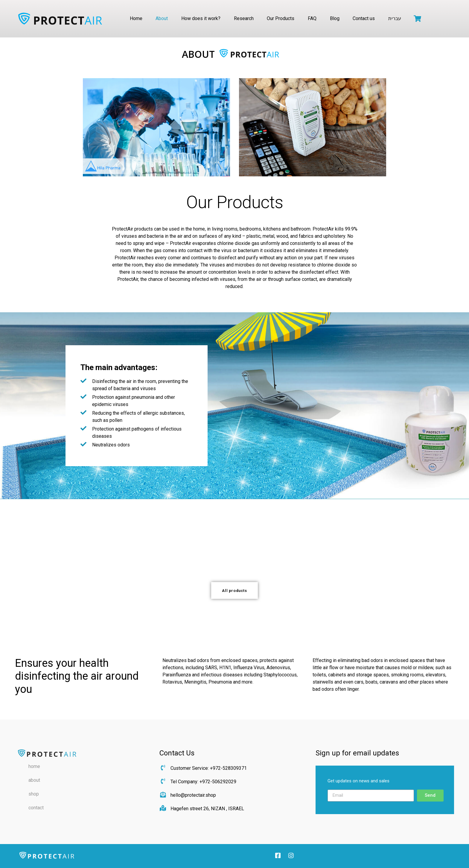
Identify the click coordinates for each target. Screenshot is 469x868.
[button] (234, 590)
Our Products (281, 18)
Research (244, 18)
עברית (395, 18)
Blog (335, 18)
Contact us (364, 18)
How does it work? (201, 18)
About (162, 18)
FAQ (312, 18)
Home (136, 18)
